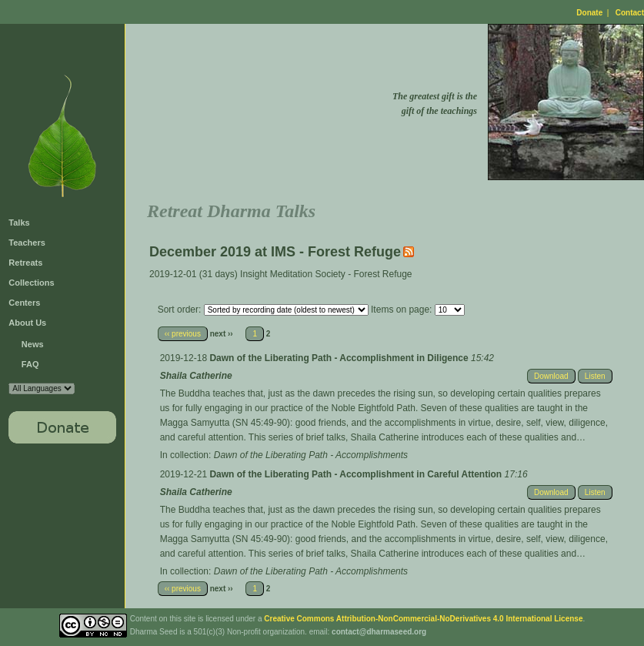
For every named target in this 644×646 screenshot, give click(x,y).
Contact (630, 13)
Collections (31, 283)
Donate (589, 13)
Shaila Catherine (196, 376)
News (33, 344)
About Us (27, 323)
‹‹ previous (183, 334)
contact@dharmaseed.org (379, 632)
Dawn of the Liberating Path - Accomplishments (311, 455)
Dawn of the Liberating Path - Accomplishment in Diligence (340, 358)
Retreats (25, 263)
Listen (595, 376)
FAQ (30, 364)
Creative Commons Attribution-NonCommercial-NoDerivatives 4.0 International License (423, 619)
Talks (19, 223)
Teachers (27, 243)
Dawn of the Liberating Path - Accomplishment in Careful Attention (357, 474)
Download (551, 376)
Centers (24, 303)
